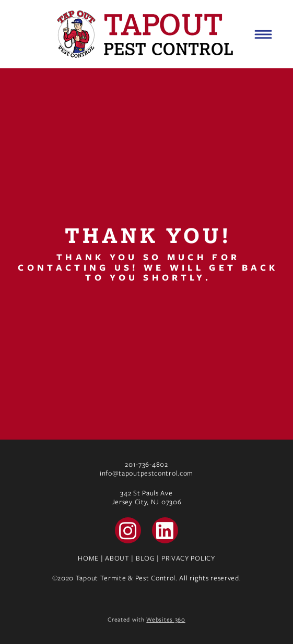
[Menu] (263, 34)
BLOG (145, 558)
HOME (88, 558)
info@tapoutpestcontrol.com (147, 473)
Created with (147, 619)
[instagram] (128, 530)
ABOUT (117, 558)
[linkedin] (165, 530)
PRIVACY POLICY (188, 558)
